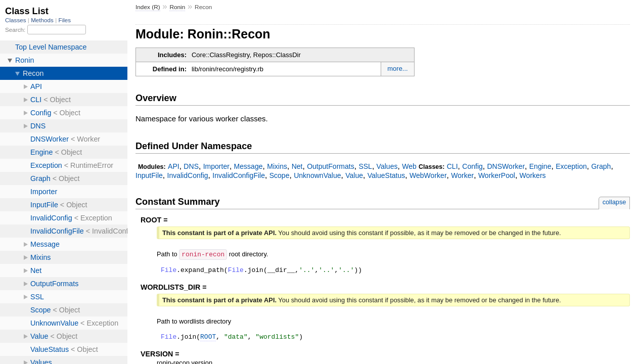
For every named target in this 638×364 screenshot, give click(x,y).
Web (409, 166)
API (174, 166)
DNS (191, 166)
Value (354, 175)
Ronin (177, 7)
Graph (601, 166)
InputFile (149, 175)
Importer (216, 166)
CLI (452, 166)
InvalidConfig (187, 175)
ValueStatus (386, 175)
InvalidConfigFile (239, 175)
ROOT (208, 339)
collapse (614, 202)
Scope (280, 175)
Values (387, 166)
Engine (540, 166)
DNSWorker (506, 166)
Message (248, 166)
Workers (533, 175)
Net (297, 166)
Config (472, 166)
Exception (571, 166)
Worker (462, 175)
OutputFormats (331, 166)
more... (397, 69)
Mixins (277, 166)
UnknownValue (317, 175)
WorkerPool (497, 175)
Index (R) (148, 7)
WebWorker (428, 175)
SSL (365, 166)
